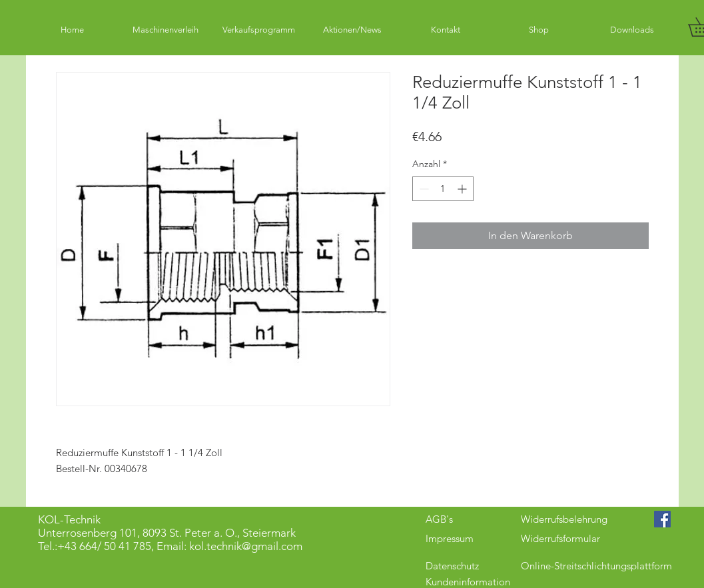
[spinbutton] (443, 189)
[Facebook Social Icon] (662, 519)
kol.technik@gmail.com (246, 546)
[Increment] (463, 189)
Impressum (450, 538)
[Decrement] (423, 189)
